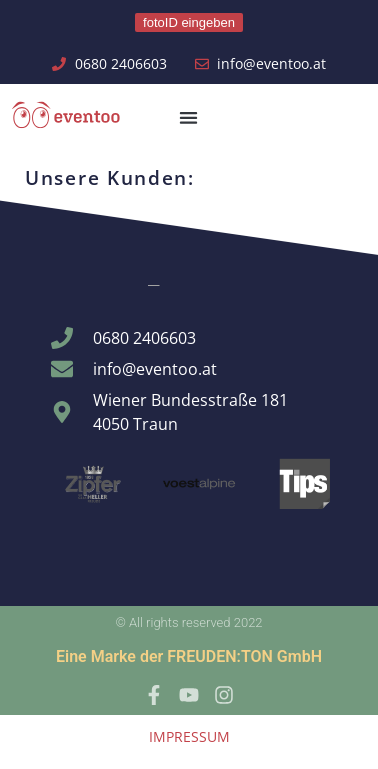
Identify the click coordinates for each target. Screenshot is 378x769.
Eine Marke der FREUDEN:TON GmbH (189, 656)
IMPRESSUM (189, 736)
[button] (189, 117)
